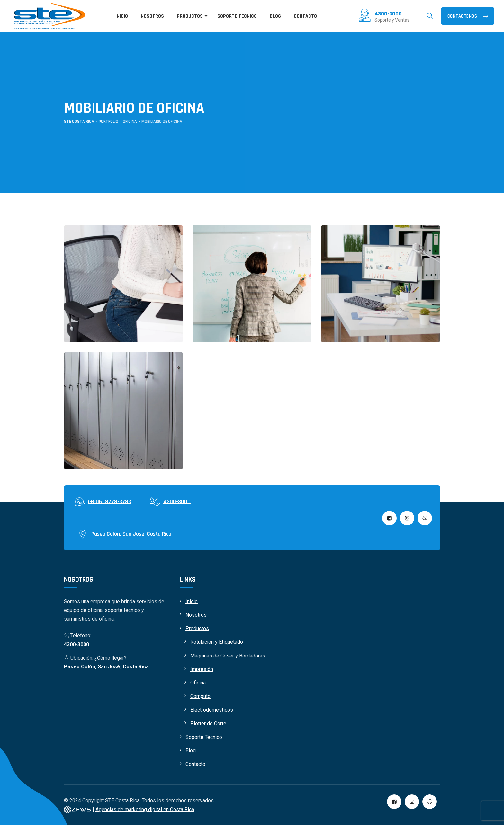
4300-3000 (76, 644)
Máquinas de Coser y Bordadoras (228, 656)
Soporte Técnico (204, 737)
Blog (191, 751)
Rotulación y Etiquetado (217, 642)
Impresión (202, 669)
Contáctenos (463, 16)
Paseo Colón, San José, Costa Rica (106, 667)
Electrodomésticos (212, 710)
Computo (200, 696)
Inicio (192, 601)
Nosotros (196, 615)
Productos (197, 628)
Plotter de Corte (208, 724)
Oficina (198, 683)
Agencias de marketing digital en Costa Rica (145, 809)
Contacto (195, 764)
